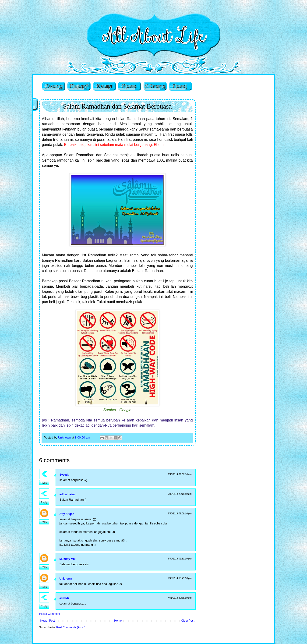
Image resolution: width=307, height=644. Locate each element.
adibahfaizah (68, 494)
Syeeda (64, 475)
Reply (44, 483)
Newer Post (48, 621)
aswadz (65, 598)
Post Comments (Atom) (71, 627)
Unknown (66, 579)
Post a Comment (50, 614)
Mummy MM (68, 559)
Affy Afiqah (67, 514)
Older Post (188, 621)
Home (118, 621)
